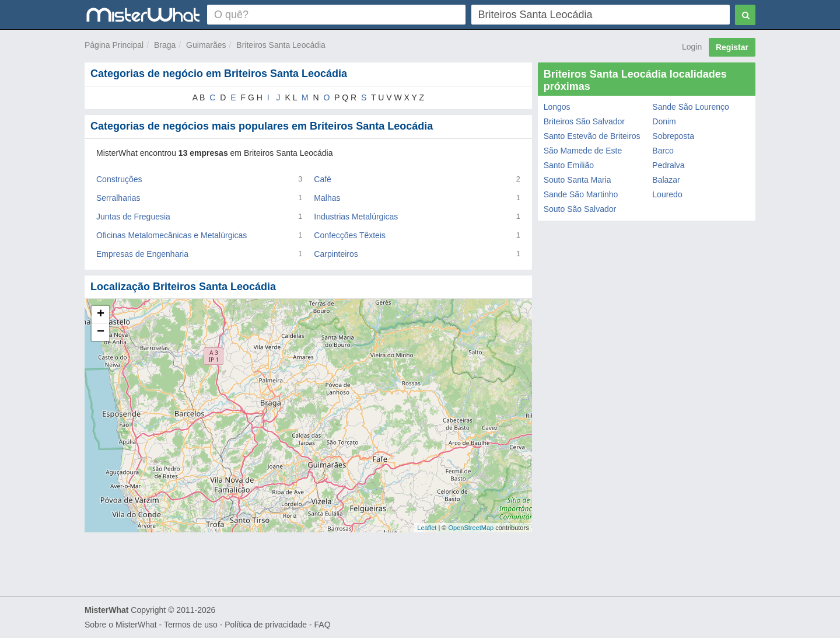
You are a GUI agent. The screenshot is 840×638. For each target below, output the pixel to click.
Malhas (327, 198)
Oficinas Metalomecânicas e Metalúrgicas (171, 235)
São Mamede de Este (583, 151)
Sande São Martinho (581, 194)
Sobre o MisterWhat (121, 625)
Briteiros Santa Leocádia (281, 45)
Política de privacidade (266, 625)
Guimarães (206, 45)
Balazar (666, 180)
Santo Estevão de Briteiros (592, 136)
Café (323, 179)
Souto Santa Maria (577, 180)
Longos (557, 107)
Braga (165, 45)
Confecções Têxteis (350, 235)
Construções (119, 179)
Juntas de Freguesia (133, 217)
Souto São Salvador (580, 209)
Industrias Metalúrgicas (356, 217)
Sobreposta (673, 136)
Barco (663, 151)
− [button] (101, 332)
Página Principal (114, 45)
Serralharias (118, 198)
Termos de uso (191, 625)
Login (692, 47)
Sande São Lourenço (691, 107)
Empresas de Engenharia (142, 254)
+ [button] (101, 315)
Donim (664, 121)
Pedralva (668, 165)
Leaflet (427, 528)
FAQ (323, 625)
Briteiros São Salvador (584, 121)
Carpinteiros (336, 254)
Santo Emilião (569, 165)
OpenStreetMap (471, 528)
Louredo (667, 194)
